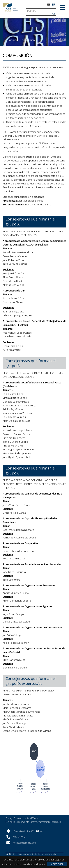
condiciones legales (34, 864)
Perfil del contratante (20, 854)
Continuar (57, 864)
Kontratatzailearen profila (44, 854)
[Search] (41, 11)
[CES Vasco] (11, 7)
